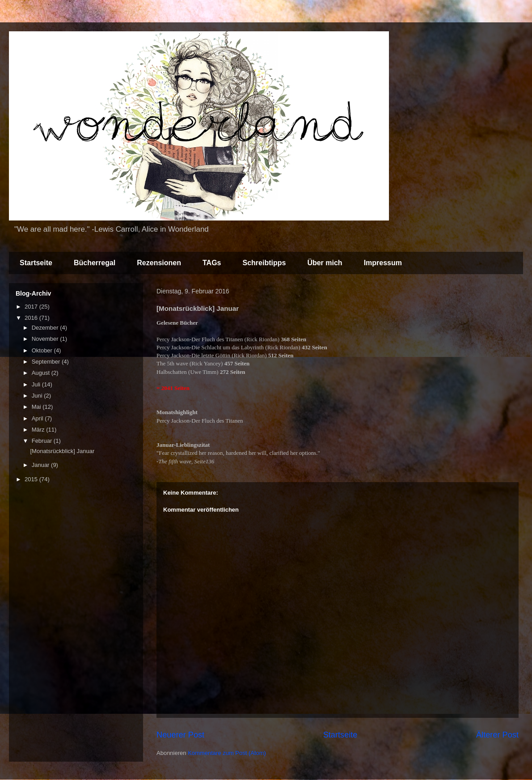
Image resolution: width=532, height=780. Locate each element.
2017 (32, 307)
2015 (32, 479)
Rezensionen (159, 263)
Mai (37, 407)
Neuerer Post (180, 735)
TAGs (212, 263)
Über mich (325, 263)
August (42, 373)
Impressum (383, 263)
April (38, 418)
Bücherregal (95, 263)
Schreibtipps (264, 263)
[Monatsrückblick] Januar (62, 451)
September (47, 362)
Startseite (36, 263)
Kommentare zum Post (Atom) (227, 753)
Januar (41, 465)
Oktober (43, 350)
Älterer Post (497, 735)
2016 (32, 318)
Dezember (46, 328)
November (46, 339)
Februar (43, 441)
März (39, 430)
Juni (38, 396)
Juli (37, 384)
